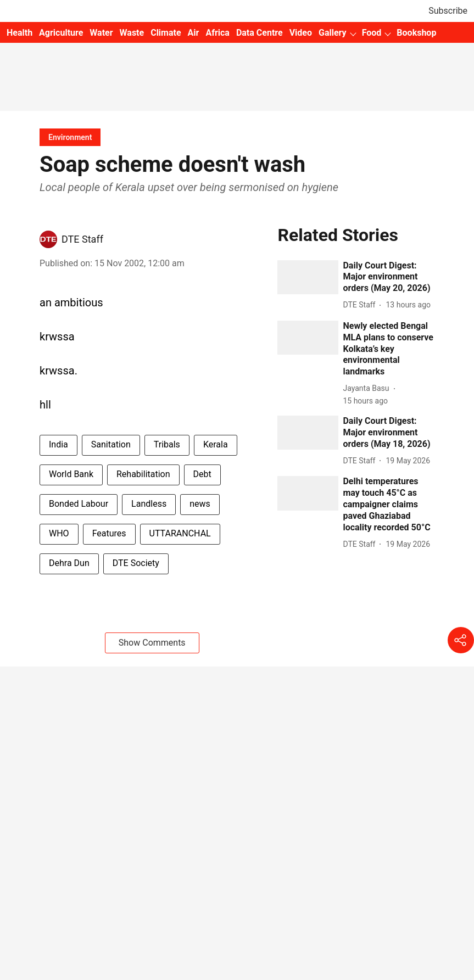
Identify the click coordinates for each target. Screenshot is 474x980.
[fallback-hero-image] (308, 277)
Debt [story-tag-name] (202, 474)
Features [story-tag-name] (109, 533)
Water (101, 33)
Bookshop (416, 33)
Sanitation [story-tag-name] (111, 444)
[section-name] (70, 137)
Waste (132, 33)
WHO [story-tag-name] (59, 533)
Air (194, 33)
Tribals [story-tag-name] (167, 444)
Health (19, 33)
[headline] (389, 277)
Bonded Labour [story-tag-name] (79, 504)
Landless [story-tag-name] (149, 504)
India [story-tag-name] (58, 444)
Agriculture (61, 33)
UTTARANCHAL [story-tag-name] (180, 533)
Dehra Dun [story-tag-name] (69, 563)
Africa (217, 33)
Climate (166, 33)
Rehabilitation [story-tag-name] (143, 474)
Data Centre (260, 33)
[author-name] (361, 305)
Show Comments (152, 643)
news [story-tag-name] (200, 504)
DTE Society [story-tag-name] (136, 563)
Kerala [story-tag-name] (216, 444)
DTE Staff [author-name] (82, 239)
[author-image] (48, 239)
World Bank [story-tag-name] (71, 474)
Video (301, 33)
